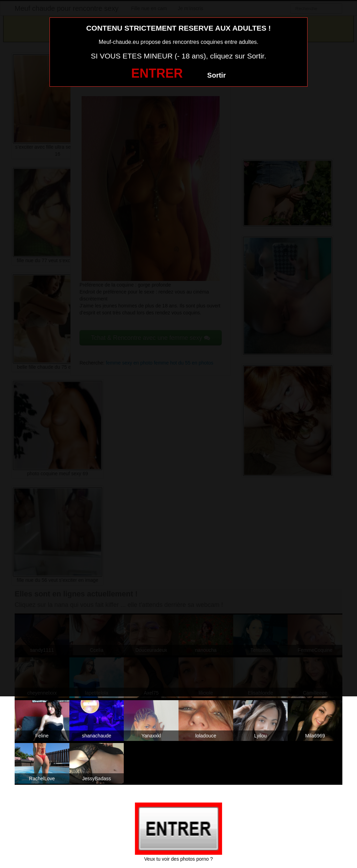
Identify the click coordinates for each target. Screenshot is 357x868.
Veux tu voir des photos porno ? (179, 859)
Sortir (216, 75)
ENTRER (157, 73)
